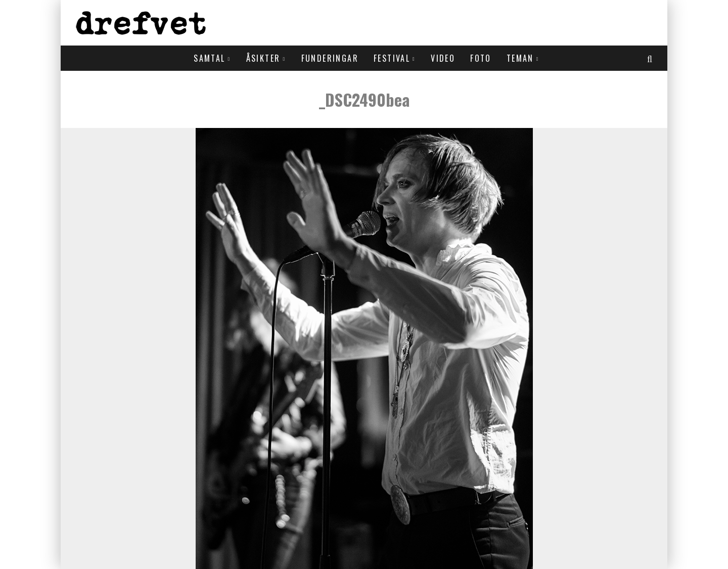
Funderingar (330, 58)
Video (443, 58)
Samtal (209, 58)
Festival (392, 58)
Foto (481, 58)
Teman (520, 58)
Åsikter (263, 58)
